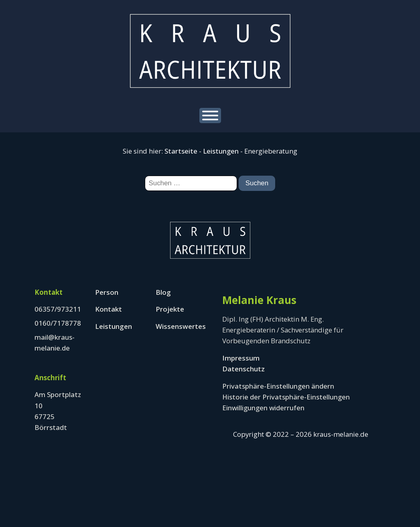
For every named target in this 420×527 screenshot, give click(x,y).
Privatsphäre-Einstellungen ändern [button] (278, 386)
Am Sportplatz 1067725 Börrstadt (58, 411)
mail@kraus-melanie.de (55, 343)
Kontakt (109, 309)
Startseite (181, 151)
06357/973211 (58, 309)
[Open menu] (210, 116)
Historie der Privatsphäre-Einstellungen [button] (286, 397)
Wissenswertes (181, 326)
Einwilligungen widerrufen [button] (263, 408)
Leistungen (221, 151)
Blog (163, 292)
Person (107, 292)
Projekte (170, 309)
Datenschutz (243, 369)
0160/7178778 (58, 323)
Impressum (241, 358)
